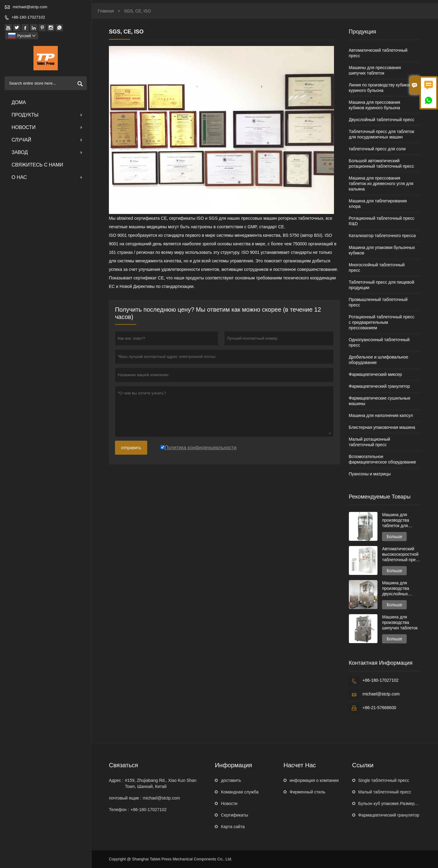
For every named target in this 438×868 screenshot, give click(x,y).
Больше (394, 537)
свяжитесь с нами (37, 165)
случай (48, 140)
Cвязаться (123, 765)
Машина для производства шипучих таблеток (400, 622)
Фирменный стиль (308, 792)
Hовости (229, 803)
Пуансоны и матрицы (370, 474)
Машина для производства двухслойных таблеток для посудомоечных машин (398, 588)
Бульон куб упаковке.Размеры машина (397, 803)
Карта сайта (233, 827)
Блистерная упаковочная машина (382, 427)
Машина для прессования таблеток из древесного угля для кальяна (381, 184)
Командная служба (240, 792)
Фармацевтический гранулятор (379, 386)
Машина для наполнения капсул (381, 415)
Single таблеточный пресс (384, 780)
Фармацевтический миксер (375, 374)
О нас (48, 177)
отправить (131, 448)
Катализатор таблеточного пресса (382, 236)
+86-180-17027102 (28, 17)
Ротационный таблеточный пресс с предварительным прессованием (382, 322)
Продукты (48, 115)
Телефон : (119, 810)
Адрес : (116, 780)
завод (48, 152)
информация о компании (314, 780)
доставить (231, 780)
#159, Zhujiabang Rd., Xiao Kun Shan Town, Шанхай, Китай (161, 783)
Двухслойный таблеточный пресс (382, 120)
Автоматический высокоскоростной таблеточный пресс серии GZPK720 (401, 554)
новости (48, 127)
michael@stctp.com (30, 7)
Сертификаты (234, 815)
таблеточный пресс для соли (377, 149)
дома (19, 102)
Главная (106, 11)
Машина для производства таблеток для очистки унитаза (398, 520)
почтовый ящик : (125, 798)
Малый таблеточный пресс (385, 792)
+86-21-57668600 (379, 708)
